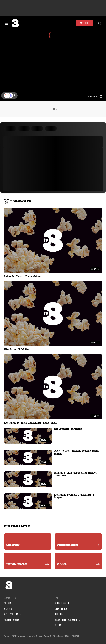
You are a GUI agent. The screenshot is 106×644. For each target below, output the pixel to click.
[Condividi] (95, 96)
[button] (11, 96)
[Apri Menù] (6, 23)
